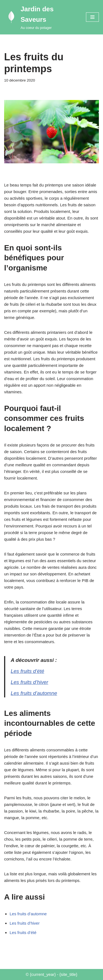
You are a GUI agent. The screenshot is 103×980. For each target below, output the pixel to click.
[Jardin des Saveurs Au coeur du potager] (41, 17)
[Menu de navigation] (92, 17)
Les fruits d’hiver (30, 682)
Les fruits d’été (27, 671)
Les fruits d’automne (34, 693)
